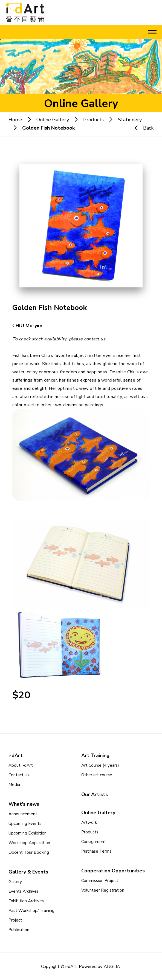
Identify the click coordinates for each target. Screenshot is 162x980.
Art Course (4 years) (100, 765)
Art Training (95, 755)
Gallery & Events (28, 872)
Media (14, 785)
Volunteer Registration (103, 890)
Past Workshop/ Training (31, 911)
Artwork (89, 822)
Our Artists (95, 794)
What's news (24, 804)
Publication (19, 930)
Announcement (23, 814)
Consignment (94, 842)
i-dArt (16, 755)
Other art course (97, 775)
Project (15, 920)
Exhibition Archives (26, 901)
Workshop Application (29, 843)
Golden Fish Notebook (48, 128)
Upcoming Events (25, 824)
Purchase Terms (96, 851)
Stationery (130, 120)
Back (141, 128)
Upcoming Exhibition (28, 833)
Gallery (15, 882)
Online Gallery (53, 120)
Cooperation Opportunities (113, 871)
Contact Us (19, 775)
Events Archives (24, 891)
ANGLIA (112, 967)
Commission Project (100, 881)
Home (15, 120)
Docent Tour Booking (29, 852)
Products (93, 120)
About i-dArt (21, 765)
